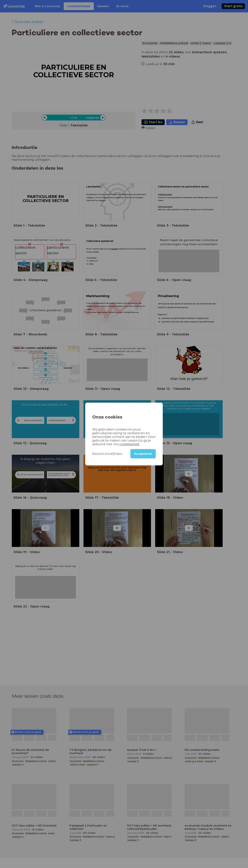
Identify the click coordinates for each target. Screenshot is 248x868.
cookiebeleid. (130, 444)
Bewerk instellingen (107, 454)
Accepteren (143, 454)
